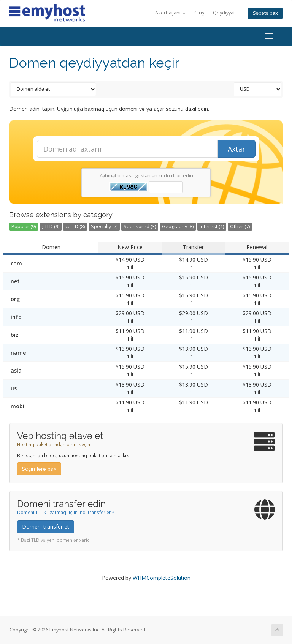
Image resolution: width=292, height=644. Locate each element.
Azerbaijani (170, 13)
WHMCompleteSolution (162, 578)
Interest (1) (212, 227)
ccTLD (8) (75, 227)
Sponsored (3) (140, 227)
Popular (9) (24, 227)
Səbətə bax (265, 13)
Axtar (236, 149)
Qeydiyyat (224, 13)
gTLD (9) (51, 227)
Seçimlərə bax (39, 469)
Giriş (199, 13)
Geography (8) (178, 227)
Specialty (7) (104, 227)
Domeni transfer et (46, 526)
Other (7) (240, 227)
